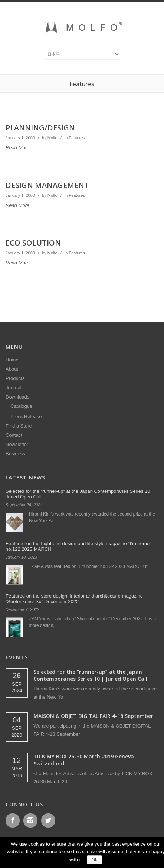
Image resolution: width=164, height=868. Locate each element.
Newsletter (17, 444)
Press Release (26, 417)
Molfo (53, 138)
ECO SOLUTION (33, 243)
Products (15, 378)
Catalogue (21, 406)
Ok (94, 860)
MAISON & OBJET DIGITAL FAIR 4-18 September (93, 716)
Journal (14, 388)
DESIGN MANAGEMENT (47, 185)
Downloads (17, 397)
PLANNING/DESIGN (40, 128)
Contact (14, 435)
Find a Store (19, 426)
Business (15, 454)
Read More (17, 148)
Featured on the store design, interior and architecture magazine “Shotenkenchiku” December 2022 (74, 599)
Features (77, 138)
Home (12, 360)
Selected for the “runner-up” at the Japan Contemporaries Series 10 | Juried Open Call (90, 675)
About (12, 369)
